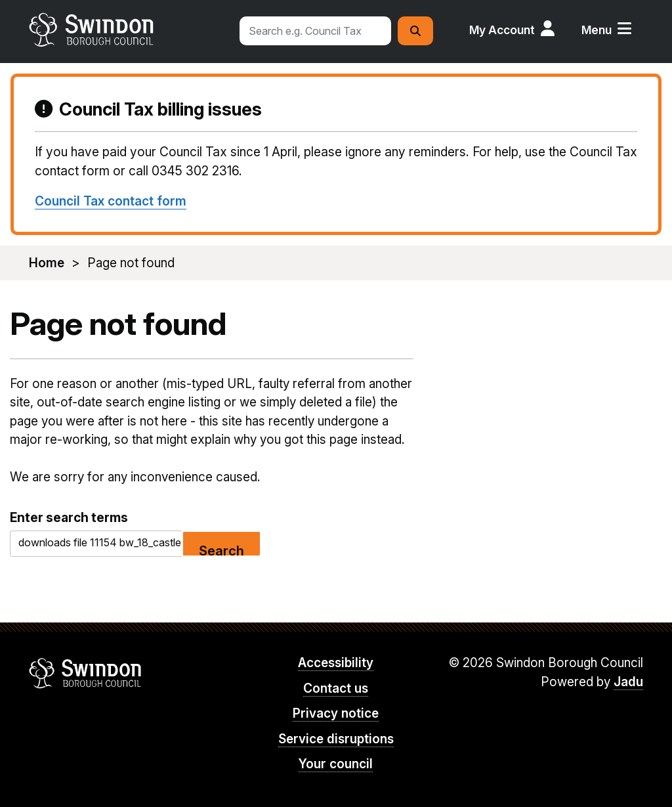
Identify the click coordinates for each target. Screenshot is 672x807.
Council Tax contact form (111, 201)
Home (47, 263)
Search (221, 550)
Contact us (336, 688)
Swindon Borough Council (86, 673)
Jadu (628, 682)
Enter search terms (69, 517)
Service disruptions (336, 739)
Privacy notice (336, 713)
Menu (597, 30)
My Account (502, 30)
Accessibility (336, 663)
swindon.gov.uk (128, 30)
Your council (336, 764)
